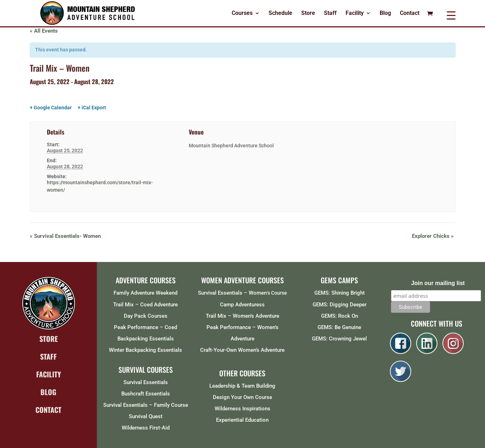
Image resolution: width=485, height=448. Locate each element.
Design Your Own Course (242, 397)
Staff (330, 13)
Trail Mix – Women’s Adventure (242, 316)
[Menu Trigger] (451, 15)
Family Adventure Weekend (145, 293)
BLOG (48, 392)
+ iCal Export (92, 108)
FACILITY (49, 374)
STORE (49, 339)
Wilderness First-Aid (146, 428)
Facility (355, 13)
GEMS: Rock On (340, 316)
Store (308, 13)
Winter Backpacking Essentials (145, 350)
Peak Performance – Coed (145, 327)
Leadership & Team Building (242, 386)
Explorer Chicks (433, 236)
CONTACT (48, 410)
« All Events (44, 31)
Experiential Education (242, 420)
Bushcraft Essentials (146, 394)
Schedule (280, 13)
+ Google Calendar (51, 108)
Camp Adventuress (242, 305)
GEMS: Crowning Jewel (339, 339)
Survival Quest (146, 416)
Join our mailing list (438, 283)
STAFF (48, 356)
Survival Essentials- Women (65, 236)
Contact (410, 13)
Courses (242, 13)
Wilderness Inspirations (242, 409)
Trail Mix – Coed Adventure (145, 305)
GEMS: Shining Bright (340, 293)
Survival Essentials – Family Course (146, 405)
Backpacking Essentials (146, 339)
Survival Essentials (146, 382)
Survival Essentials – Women (232, 293)
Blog (385, 13)
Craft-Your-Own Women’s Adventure (242, 350)
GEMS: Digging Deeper (340, 305)
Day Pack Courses (146, 316)
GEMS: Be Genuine (339, 327)
